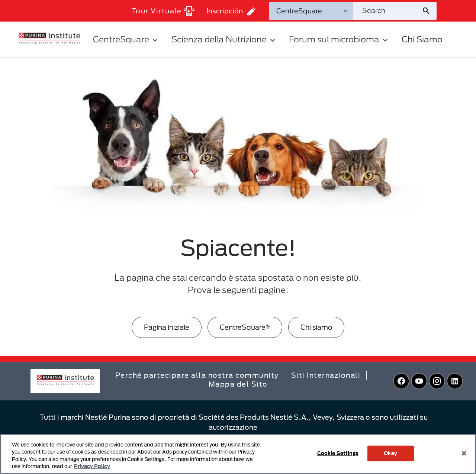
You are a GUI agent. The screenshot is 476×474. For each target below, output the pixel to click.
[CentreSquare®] (245, 327)
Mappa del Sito (238, 384)
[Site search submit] (429, 11)
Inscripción (231, 11)
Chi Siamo (422, 39)
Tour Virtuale (163, 11)
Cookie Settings (338, 453)
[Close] (464, 453)
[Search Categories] (311, 11)
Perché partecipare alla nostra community (197, 375)
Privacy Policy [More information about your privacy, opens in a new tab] (92, 466)
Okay (390, 453)
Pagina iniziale (167, 327)
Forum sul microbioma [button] (339, 39)
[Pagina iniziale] (167, 327)
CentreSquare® (245, 327)
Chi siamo (316, 327)
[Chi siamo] (316, 327)
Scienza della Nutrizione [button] (224, 39)
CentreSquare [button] (126, 39)
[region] (238, 454)
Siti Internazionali (326, 375)
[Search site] (387, 11)
